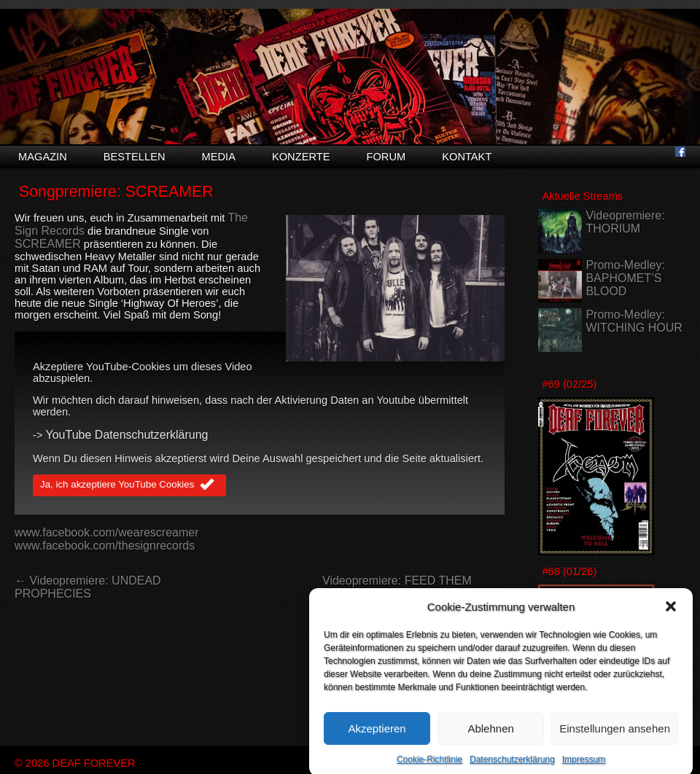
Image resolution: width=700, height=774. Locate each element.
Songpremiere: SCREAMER (116, 192)
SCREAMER (48, 244)
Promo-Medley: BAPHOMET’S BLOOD (625, 278)
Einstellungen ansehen (615, 735)
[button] (671, 614)
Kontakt (467, 157)
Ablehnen (490, 735)
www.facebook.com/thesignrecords (105, 546)
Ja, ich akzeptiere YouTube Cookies (129, 485)
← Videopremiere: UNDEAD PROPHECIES (88, 587)
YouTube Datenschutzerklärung (127, 435)
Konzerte (301, 157)
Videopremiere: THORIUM (625, 222)
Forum (386, 157)
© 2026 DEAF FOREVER (75, 763)
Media (219, 157)
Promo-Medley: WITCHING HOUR (634, 321)
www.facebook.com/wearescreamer (107, 532)
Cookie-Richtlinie (429, 767)
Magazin (43, 157)
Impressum (584, 767)
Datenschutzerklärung (512, 767)
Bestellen (135, 157)
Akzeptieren (377, 735)
